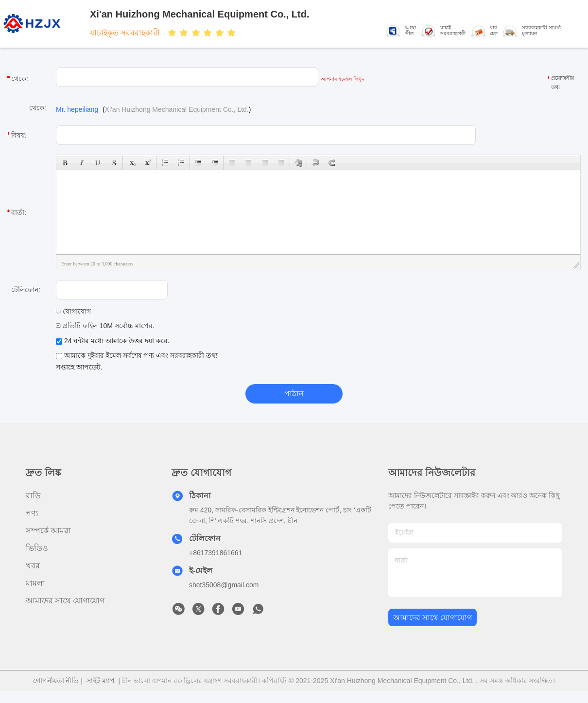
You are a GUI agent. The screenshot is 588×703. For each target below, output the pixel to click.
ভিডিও (37, 548)
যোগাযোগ (73, 311)
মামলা (35, 583)
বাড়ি (33, 496)
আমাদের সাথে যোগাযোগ (65, 601)
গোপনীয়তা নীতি (56, 681)
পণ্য (32, 513)
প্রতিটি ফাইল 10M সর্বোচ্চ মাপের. (105, 326)
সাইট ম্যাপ (101, 681)
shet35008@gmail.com (224, 585)
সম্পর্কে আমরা (48, 531)
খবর (33, 566)
